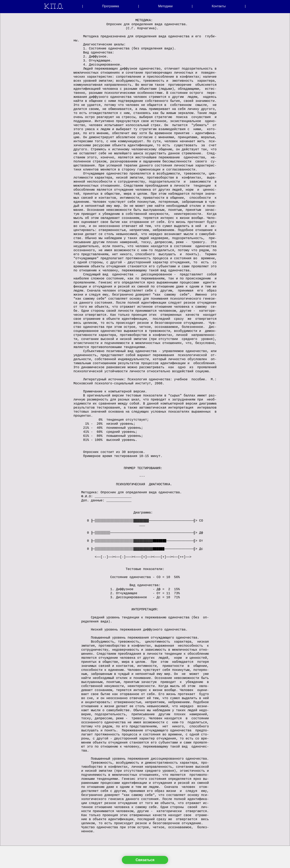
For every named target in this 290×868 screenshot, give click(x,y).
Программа (111, 7)
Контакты (219, 7)
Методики (165, 7)
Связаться (145, 860)
